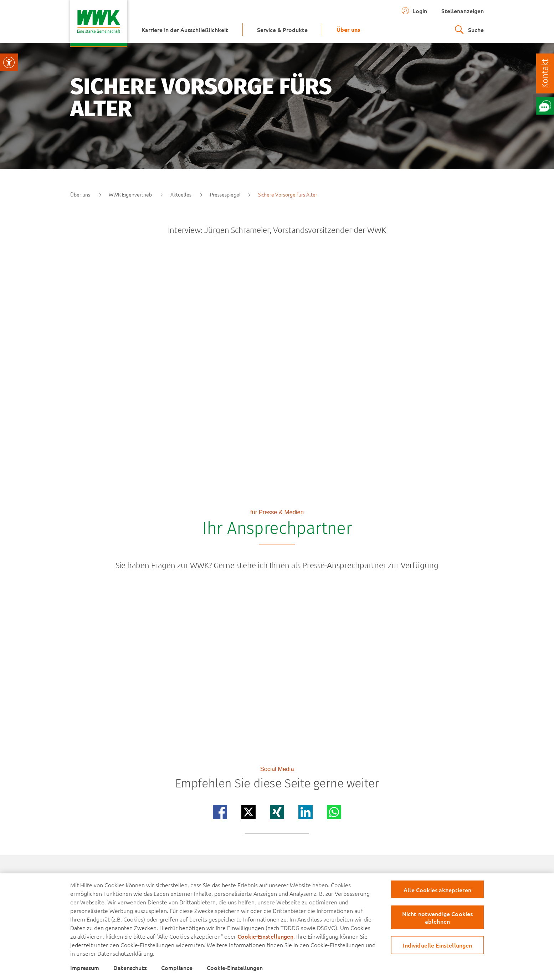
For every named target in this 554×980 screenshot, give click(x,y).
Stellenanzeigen (463, 11)
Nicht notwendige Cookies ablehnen (438, 917)
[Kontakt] (545, 73)
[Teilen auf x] (248, 812)
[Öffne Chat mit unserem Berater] (545, 106)
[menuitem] (185, 30)
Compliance (177, 968)
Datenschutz (130, 968)
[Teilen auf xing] (277, 812)
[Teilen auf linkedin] (306, 812)
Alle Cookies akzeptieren (437, 890)
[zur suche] (469, 30)
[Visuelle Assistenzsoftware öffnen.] (9, 62)
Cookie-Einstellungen (265, 936)
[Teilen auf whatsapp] (334, 812)
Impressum (85, 968)
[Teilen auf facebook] (220, 812)
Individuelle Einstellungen (437, 945)
